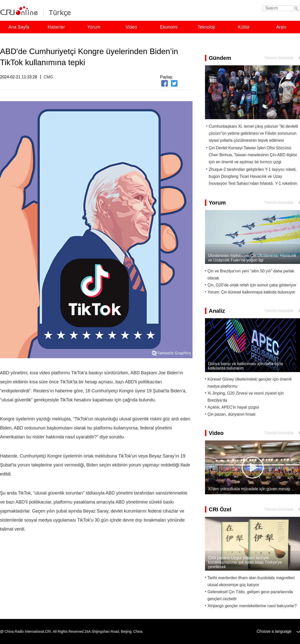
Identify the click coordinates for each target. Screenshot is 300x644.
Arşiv (281, 27)
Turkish (58, 12)
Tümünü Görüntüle (279, 58)
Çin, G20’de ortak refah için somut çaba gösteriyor (252, 285)
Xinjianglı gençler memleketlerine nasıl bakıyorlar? (252, 606)
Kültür (244, 27)
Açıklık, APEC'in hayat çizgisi (233, 407)
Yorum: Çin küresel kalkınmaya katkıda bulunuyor (251, 292)
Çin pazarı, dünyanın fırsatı (231, 414)
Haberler (56, 27)
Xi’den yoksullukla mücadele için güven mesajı (249, 489)
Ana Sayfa (19, 27)
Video (131, 27)
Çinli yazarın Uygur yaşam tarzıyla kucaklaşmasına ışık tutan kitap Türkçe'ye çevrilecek (245, 562)
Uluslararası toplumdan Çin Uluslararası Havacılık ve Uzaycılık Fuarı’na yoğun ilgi (252, 258)
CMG (48, 77)
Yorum (94, 27)
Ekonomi (169, 27)
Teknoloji (206, 27)
